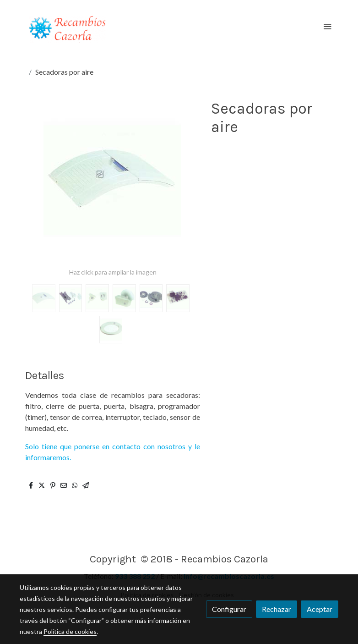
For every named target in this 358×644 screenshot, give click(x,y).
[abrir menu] (327, 26)
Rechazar (277, 609)
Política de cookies (70, 631)
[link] (68, 26)
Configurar (229, 609)
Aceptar (320, 609)
